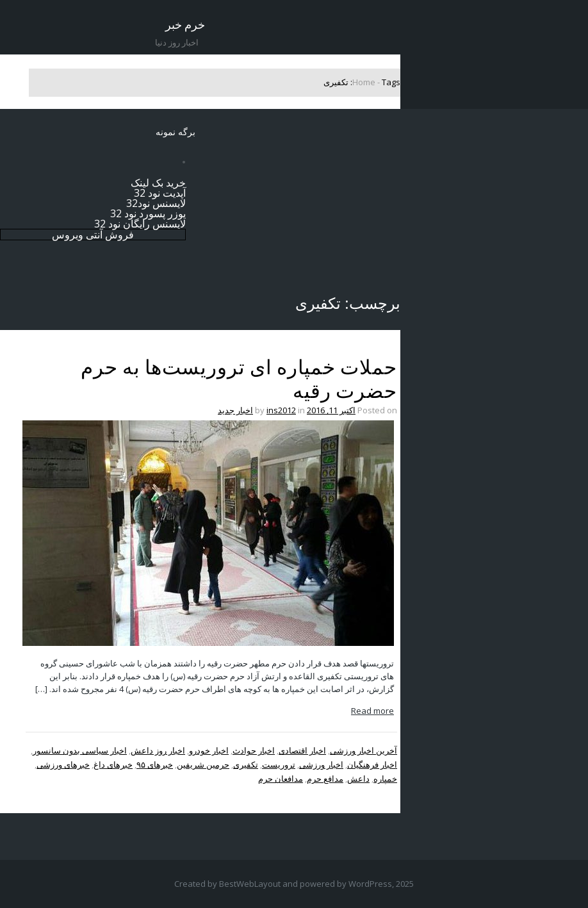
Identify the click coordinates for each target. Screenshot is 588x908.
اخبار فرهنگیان (372, 764)
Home (364, 82)
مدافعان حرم (281, 779)
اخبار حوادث (254, 750)
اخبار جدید (235, 410)
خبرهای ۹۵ (155, 764)
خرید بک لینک (158, 183)
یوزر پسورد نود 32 (148, 213)
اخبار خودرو (209, 750)
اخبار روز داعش (158, 750)
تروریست (279, 764)
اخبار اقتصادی (302, 750)
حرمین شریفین (203, 764)
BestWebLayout (250, 884)
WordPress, (371, 884)
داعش (358, 779)
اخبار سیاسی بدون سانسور (80, 750)
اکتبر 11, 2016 (331, 410)
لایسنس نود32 (156, 203)
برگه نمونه (176, 132)
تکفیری (246, 764)
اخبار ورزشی (321, 764)
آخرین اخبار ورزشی (363, 750)
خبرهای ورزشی (63, 764)
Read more (372, 711)
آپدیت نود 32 (160, 193)
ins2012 (281, 410)
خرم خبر (185, 25)
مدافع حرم (325, 779)
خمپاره (385, 779)
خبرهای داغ (113, 764)
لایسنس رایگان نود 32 (140, 224)
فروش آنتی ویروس (93, 235)
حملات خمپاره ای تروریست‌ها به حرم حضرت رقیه (239, 379)
